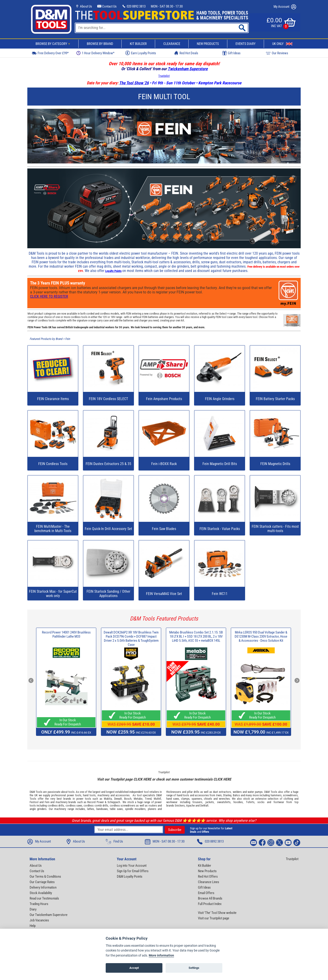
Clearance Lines (209, 882)
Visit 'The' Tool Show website (217, 913)
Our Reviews (277, 53)
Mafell (157, 799)
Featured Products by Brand (46, 339)
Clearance (172, 44)
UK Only (282, 44)
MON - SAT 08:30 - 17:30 (167, 6)
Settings (194, 968)
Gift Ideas (231, 53)
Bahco (236, 795)
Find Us (114, 842)
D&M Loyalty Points (130, 877)
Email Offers (206, 893)
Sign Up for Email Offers (133, 871)
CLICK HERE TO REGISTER (49, 296)
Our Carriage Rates (42, 882)
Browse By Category (54, 44)
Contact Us (107, 6)
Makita (108, 799)
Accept (134, 968)
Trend (148, 799)
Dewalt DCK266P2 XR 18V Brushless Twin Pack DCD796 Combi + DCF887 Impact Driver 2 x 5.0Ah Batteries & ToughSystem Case (131, 639)
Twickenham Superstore (188, 69)
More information (161, 955)
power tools (74, 795)
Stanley (227, 795)
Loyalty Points (113, 271)
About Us (84, 6)
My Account (285, 7)
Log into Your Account (132, 866)
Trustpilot (164, 76)
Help (33, 926)
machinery (103, 795)
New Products (208, 44)
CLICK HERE (142, 779)
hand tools (89, 795)
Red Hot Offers (208, 877)
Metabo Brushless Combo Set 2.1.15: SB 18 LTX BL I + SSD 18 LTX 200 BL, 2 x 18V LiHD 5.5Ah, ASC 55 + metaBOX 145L (196, 636)
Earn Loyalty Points (141, 53)
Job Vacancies (39, 920)
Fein (68, 339)
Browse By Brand (100, 44)
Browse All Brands (210, 898)
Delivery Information (43, 887)
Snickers (180, 805)
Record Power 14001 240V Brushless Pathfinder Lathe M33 (66, 634)
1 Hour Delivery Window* (95, 53)
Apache (190, 805)
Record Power (95, 802)
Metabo (138, 799)
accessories (123, 795)
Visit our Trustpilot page (214, 918)
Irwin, (219, 795)
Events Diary (246, 44)
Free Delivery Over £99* (50, 53)
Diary (33, 909)
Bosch (128, 799)
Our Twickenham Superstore (49, 915)
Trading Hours (39, 904)
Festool (34, 802)
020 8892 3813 (134, 6)
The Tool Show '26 (134, 83)
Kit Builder (138, 44)
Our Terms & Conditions (45, 877)
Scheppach (114, 802)
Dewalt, (118, 799)
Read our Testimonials (44, 898)
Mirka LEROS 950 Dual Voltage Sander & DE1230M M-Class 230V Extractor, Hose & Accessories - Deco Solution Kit (261, 636)
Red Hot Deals (186, 53)
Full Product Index (210, 904)
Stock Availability (41, 893)
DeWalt (204, 805)
